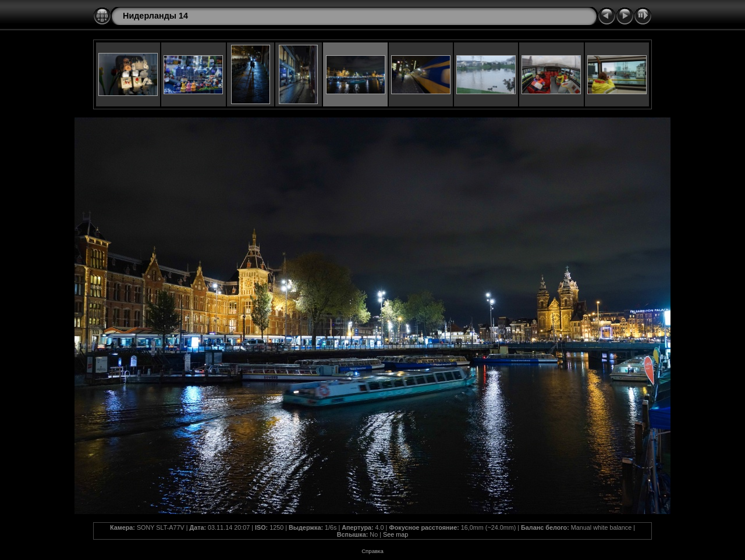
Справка (372, 551)
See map (395, 534)
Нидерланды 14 (155, 16)
